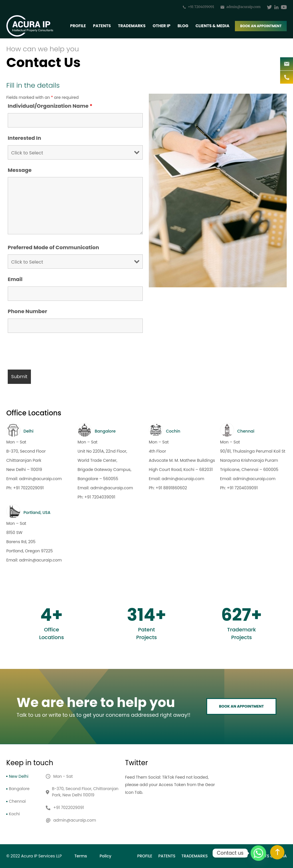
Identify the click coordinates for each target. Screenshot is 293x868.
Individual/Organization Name (50, 106)
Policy (105, 856)
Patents (102, 26)
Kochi (14, 814)
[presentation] (51, 351)
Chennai (17, 801)
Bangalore (19, 789)
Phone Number (27, 311)
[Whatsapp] (258, 853)
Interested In (24, 138)
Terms (81, 856)
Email (15, 279)
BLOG (183, 26)
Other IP (162, 26)
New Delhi (19, 776)
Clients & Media (212, 26)
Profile (78, 26)
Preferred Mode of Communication (53, 248)
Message (20, 170)
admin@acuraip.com (241, 7)
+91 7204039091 (198, 7)
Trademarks (132, 26)
